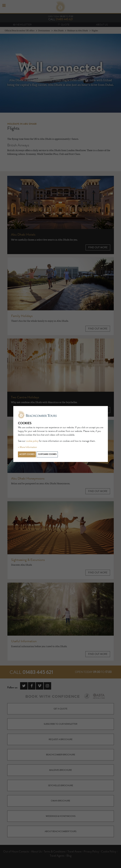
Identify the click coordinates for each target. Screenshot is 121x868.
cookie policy (32, 441)
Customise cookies (47, 454)
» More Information (27, 447)
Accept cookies (27, 454)
